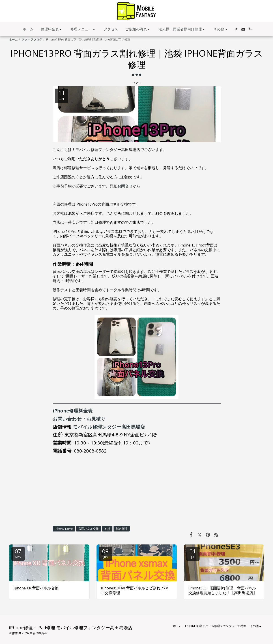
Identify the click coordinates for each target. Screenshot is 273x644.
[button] (52, 29)
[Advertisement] (137, 490)
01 (193, 553)
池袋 (107, 529)
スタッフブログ (32, 39)
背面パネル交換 (89, 529)
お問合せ (125, 186)
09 (105, 553)
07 (18, 553)
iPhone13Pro (64, 529)
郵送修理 (122, 529)
